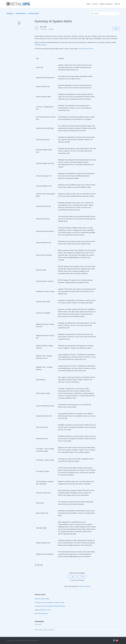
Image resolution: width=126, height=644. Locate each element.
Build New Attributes (41, 613)
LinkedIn (42, 565)
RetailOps (10, 13)
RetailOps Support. (41, 45)
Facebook (36, 565)
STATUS (95, 4)
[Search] (105, 13)
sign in (41, 630)
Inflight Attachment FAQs (43, 610)
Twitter (39, 565)
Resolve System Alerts (86, 49)
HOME (88, 4)
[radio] (72, 577)
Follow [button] (116, 28)
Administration (21, 13)
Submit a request (106, 4)
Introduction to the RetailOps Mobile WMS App (50, 606)
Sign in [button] (117, 4)
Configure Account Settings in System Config (49, 602)
